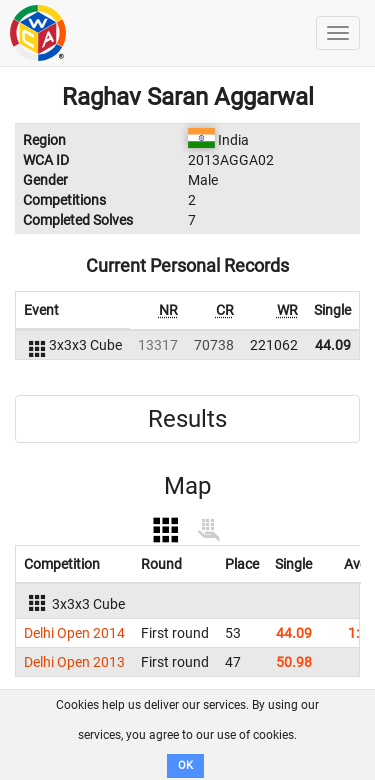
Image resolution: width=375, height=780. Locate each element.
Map (187, 486)
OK (185, 765)
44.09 (333, 345)
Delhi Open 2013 (74, 662)
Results (187, 419)
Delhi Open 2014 (74, 633)
